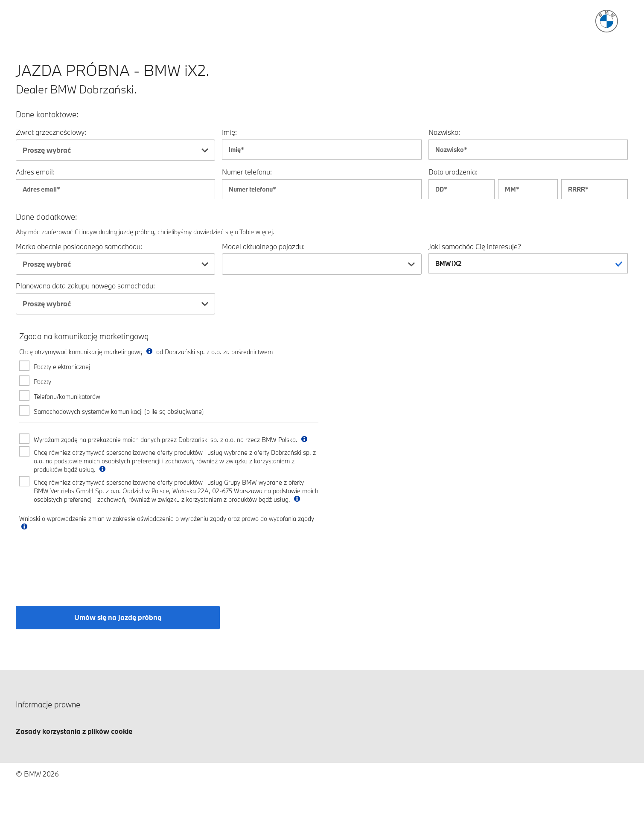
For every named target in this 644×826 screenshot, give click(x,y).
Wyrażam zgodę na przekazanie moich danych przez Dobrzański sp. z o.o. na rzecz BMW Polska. (172, 440)
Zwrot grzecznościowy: (51, 132)
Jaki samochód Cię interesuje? (475, 246)
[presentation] (84, 561)
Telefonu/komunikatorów (67, 397)
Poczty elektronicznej (62, 367)
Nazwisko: (444, 132)
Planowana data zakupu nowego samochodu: (85, 286)
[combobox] (115, 150)
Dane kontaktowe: (47, 115)
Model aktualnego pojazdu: (263, 246)
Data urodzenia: (453, 172)
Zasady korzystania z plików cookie (74, 731)
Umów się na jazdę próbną (118, 617)
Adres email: (35, 172)
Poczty (42, 382)
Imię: (229, 132)
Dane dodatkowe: (47, 217)
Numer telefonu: (247, 172)
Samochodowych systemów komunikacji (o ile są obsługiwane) (119, 412)
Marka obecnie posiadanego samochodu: (79, 246)
